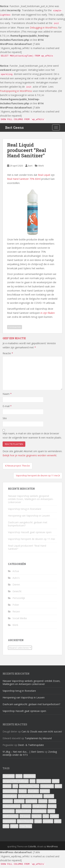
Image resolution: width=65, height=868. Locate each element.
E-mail (7, 406)
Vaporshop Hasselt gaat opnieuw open (30, 532)
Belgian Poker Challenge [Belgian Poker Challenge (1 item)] (16, 781)
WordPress (52, 846)
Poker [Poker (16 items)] (52, 801)
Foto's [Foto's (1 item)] (23, 791)
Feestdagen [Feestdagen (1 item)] (47, 786)
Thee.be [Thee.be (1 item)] (37, 816)
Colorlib (32, 846)
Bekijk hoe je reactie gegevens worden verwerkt (30, 455)
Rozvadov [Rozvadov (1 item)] (9, 811)
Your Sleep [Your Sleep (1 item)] (26, 826)
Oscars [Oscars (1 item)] (43, 801)
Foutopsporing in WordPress (16, 91)
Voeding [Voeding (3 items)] (48, 821)
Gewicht (17, 591)
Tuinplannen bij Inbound (38, 738)
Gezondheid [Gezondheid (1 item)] (10, 796)
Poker (16, 605)
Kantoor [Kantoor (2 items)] (8, 801)
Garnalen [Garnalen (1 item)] (33, 791)
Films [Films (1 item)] (58, 786)
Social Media (20, 618)
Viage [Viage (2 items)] (38, 821)
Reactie (8, 353)
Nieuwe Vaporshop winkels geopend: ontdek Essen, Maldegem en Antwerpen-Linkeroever (31, 499)
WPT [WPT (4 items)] (6, 826)
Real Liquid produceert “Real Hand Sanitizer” (27, 547)
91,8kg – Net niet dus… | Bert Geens (23, 752)
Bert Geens (14, 127)
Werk (41, 166)
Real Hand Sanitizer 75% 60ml (24, 179)
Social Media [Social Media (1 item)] (39, 811)
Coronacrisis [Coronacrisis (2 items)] (44, 781)
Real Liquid (44, 175)
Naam (7, 394)
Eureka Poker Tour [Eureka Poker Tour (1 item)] (29, 786)
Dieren (16, 585)
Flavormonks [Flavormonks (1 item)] (10, 791)
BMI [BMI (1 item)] (32, 781)
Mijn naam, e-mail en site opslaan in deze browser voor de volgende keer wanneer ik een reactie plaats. (32, 435)
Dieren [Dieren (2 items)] (7, 786)
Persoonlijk (19, 598)
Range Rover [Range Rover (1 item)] (40, 806)
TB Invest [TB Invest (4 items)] (25, 816)
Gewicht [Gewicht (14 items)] (45, 791)
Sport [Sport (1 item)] (51, 811)
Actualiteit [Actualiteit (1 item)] (9, 776)
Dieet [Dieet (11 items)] (56, 781)
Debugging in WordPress (44, 28)
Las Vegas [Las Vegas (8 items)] (31, 801)
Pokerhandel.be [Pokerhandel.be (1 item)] (12, 806)
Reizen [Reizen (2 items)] (52, 806)
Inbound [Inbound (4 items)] (49, 796)
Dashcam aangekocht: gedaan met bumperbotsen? (28, 524)
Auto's (16, 578)
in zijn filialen (48, 313)
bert (30, 166)
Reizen (16, 611)
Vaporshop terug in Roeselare (25, 509)
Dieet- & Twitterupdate (31, 745)
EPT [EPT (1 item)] (15, 786)
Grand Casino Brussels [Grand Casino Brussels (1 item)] (30, 796)
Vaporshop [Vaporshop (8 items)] (9, 821)
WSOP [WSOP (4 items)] (14, 826)
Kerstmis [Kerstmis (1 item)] (19, 801)
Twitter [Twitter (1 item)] (54, 816)
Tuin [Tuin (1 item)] (46, 816)
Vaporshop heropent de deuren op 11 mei (31, 539)
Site (5, 418)
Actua (16, 571)
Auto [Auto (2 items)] (19, 776)
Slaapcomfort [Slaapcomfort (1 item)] (23, 811)
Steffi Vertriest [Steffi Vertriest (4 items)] (11, 816)
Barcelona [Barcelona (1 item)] (29, 776)
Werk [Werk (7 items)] (58, 821)
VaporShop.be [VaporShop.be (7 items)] (25, 821)
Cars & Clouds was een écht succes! (42, 731)
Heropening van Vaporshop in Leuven (29, 516)
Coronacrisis (15, 327)
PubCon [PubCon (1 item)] (26, 806)
